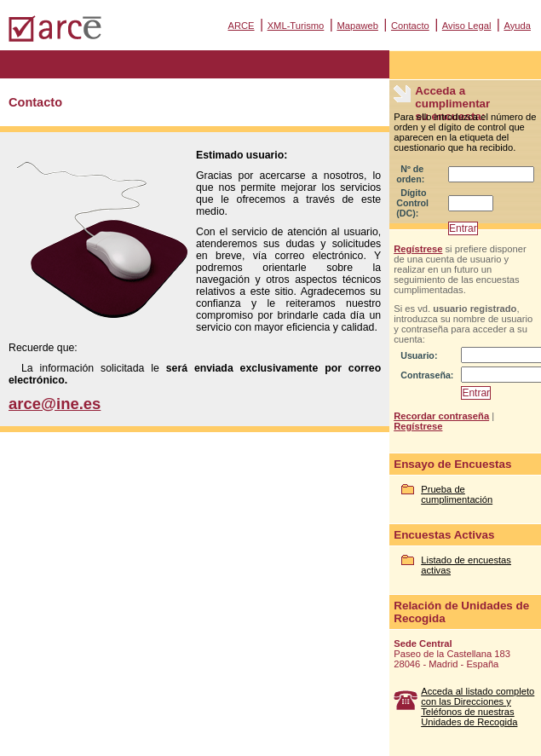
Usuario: (419, 355)
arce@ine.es (55, 404)
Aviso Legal (467, 26)
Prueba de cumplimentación (457, 494)
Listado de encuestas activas (466, 565)
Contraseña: (427, 375)
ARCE (241, 26)
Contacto (410, 26)
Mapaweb (357, 26)
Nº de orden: (410, 174)
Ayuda (517, 26)
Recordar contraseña (441, 416)
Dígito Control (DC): (412, 203)
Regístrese (418, 249)
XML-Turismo (296, 26)
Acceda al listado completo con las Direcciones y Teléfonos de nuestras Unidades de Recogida (478, 707)
